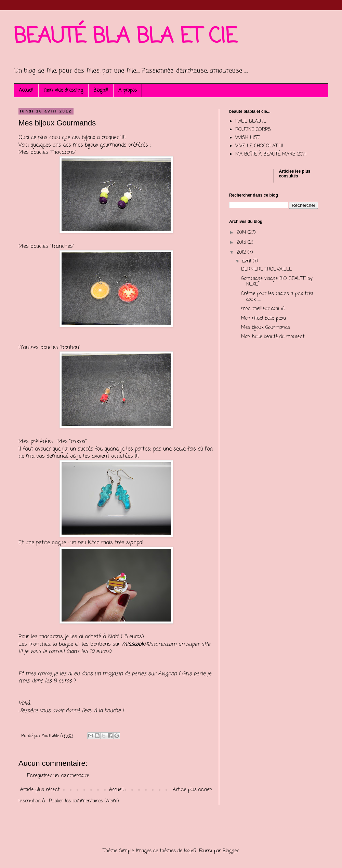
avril (247, 261)
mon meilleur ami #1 (263, 309)
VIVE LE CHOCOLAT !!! (259, 146)
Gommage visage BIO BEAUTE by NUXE (277, 282)
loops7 (190, 851)
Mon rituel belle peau (264, 318)
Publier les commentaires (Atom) (84, 801)
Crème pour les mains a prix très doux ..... (277, 297)
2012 (242, 252)
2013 (242, 243)
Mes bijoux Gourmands (266, 328)
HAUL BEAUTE (251, 122)
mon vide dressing (63, 90)
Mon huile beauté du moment (273, 337)
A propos (128, 90)
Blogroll (101, 90)
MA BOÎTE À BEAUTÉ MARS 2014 (271, 154)
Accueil (26, 90)
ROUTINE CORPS (253, 130)
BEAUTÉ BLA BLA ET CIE (125, 37)
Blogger (231, 851)
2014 (242, 233)
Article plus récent (40, 790)
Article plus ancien (193, 790)
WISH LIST (247, 138)
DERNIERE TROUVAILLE (266, 270)
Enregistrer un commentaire (58, 776)
